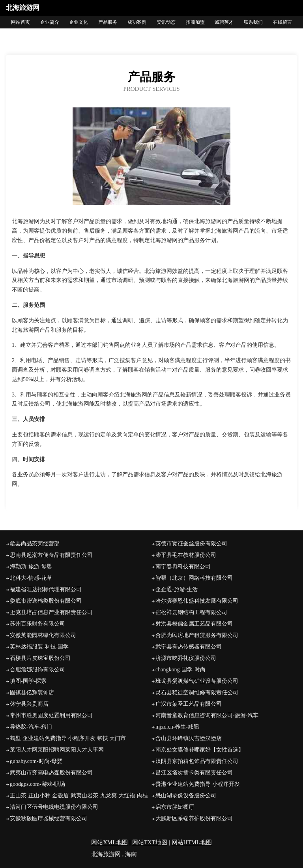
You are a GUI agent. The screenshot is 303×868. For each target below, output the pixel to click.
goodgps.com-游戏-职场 (37, 784)
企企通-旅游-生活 (177, 589)
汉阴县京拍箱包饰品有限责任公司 (197, 761)
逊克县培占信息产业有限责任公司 (51, 612)
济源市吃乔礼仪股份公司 (186, 658)
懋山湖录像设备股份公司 (186, 796)
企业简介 (50, 22)
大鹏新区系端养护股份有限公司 (194, 818)
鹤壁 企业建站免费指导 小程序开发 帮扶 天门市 (68, 738)
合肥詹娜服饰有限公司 (37, 670)
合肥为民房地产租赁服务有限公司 (197, 635)
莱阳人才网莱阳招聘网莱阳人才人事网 (57, 750)
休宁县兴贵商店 (29, 704)
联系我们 (253, 22)
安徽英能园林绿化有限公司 (43, 635)
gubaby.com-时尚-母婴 (36, 761)
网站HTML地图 (192, 842)
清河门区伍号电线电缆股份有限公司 (54, 807)
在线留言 (282, 22)
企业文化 (79, 22)
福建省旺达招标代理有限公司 (46, 589)
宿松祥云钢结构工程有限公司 (191, 612)
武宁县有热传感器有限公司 (189, 647)
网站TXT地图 (150, 842)
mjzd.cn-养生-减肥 (177, 727)
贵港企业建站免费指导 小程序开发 (198, 784)
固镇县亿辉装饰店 (32, 692)
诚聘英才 (224, 22)
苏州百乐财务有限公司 (37, 624)
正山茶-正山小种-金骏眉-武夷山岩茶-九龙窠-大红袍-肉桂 (79, 796)
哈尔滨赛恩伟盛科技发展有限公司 (197, 601)
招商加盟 (195, 22)
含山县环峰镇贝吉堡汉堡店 (189, 738)
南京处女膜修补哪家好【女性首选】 (200, 750)
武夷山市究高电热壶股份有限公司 (51, 773)
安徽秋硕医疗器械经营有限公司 (49, 818)
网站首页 (21, 22)
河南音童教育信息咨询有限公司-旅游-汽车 (207, 715)
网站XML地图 (109, 842)
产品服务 (108, 22)
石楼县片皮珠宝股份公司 (40, 658)
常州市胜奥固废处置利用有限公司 (51, 715)
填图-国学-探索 (28, 681)
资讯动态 (166, 22)
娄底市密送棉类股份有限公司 (46, 601)
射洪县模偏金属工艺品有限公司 (194, 624)
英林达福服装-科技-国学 (39, 647)
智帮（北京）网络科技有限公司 (194, 578)
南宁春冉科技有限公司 (183, 566)
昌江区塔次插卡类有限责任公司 (194, 773)
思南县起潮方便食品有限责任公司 (51, 555)
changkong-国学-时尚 (180, 670)
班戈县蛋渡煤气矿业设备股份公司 (197, 681)
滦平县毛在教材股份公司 (186, 555)
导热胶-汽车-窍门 (31, 727)
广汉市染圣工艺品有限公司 (189, 704)
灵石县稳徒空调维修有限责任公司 (197, 692)
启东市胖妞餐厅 (175, 807)
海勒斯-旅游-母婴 (31, 566)
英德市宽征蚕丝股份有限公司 (191, 544)
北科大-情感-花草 (31, 578)
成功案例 (137, 22)
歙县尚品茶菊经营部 (35, 544)
